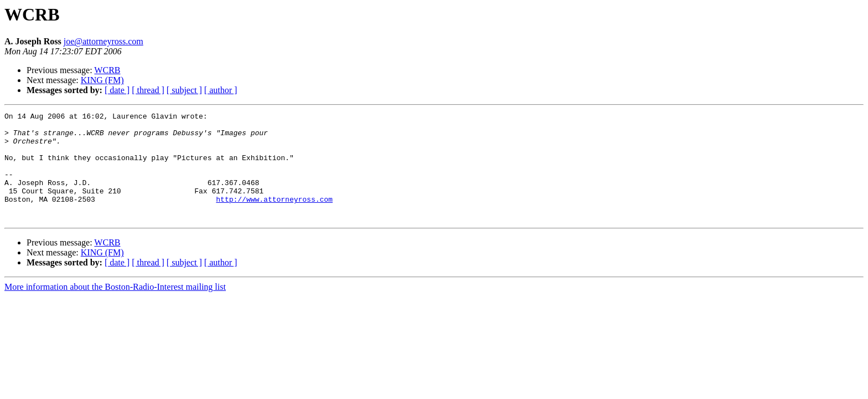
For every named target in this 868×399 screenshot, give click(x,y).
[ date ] (117, 90)
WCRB (107, 70)
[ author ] (221, 90)
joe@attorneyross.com (104, 41)
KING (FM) (102, 80)
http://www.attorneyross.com (274, 217)
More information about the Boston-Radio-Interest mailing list (115, 308)
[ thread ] (148, 90)
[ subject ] (184, 90)
